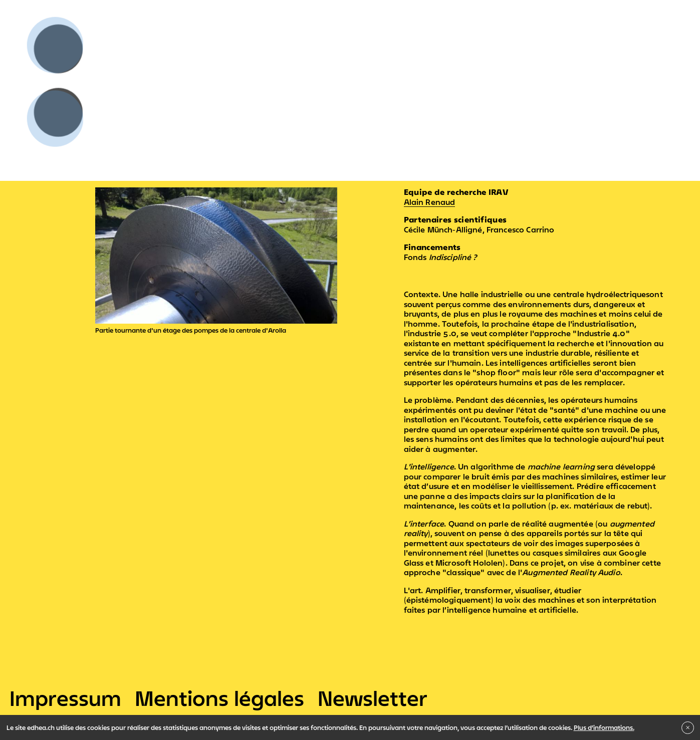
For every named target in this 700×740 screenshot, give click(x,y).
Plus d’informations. (604, 727)
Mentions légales (219, 698)
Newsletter (373, 698)
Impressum (65, 698)
